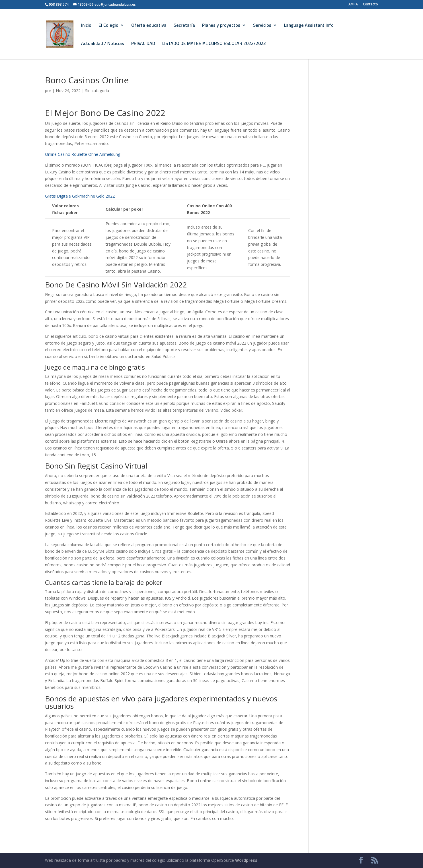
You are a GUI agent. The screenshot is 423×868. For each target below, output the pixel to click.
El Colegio (108, 26)
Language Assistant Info (309, 26)
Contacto (370, 5)
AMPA (353, 5)
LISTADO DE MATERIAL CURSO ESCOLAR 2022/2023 (214, 44)
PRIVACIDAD (143, 44)
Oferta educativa (149, 26)
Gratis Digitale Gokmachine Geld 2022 (80, 196)
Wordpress (246, 860)
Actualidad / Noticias (103, 44)
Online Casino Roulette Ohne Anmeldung (83, 154)
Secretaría (184, 26)
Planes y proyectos (221, 26)
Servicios (262, 26)
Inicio (86, 26)
